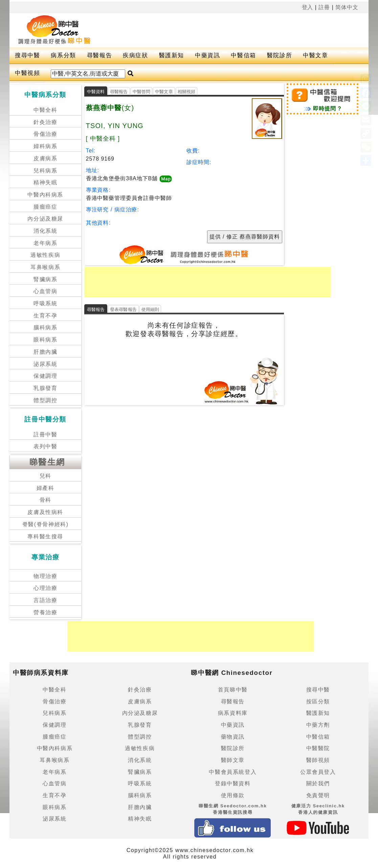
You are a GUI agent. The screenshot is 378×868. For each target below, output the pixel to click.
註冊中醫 (45, 435)
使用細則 (150, 309)
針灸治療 (45, 122)
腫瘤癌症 (45, 207)
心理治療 (45, 588)
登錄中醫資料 (233, 783)
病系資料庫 (233, 713)
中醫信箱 (243, 55)
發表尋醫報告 (123, 309)
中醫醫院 (318, 748)
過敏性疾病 (45, 255)
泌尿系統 (45, 364)
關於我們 (318, 783)
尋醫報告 (99, 55)
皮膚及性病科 (45, 512)
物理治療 (45, 576)
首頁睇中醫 (233, 690)
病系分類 (63, 55)
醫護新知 (172, 55)
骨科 (46, 500)
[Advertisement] (236, 30)
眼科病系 (45, 340)
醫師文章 (233, 760)
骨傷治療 (45, 134)
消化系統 (45, 231)
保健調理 (45, 376)
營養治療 (45, 612)
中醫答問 (142, 92)
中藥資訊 (207, 55)
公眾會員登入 (318, 772)
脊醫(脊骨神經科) (46, 524)
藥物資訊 (233, 737)
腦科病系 (45, 327)
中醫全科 (45, 110)
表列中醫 (45, 446)
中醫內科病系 (45, 195)
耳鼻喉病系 (45, 267)
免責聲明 (318, 795)
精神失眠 (45, 182)
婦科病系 (45, 146)
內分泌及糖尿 (45, 219)
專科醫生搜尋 (45, 536)
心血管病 (45, 291)
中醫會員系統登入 (233, 772)
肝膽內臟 (45, 352)
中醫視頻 (27, 73)
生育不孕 (45, 316)
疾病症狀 (135, 55)
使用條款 (233, 795)
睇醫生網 (47, 462)
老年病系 (45, 243)
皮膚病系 (45, 158)
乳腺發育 (45, 388)
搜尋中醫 (27, 55)
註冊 (324, 7)
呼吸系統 (45, 303)
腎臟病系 (45, 279)
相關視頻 (187, 92)
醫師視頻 (318, 760)
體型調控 (45, 400)
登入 (308, 7)
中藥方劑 (318, 725)
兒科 (46, 476)
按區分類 (318, 701)
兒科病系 (45, 171)
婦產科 (46, 488)
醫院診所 (280, 55)
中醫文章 (315, 55)
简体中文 (347, 7)
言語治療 (45, 600)
